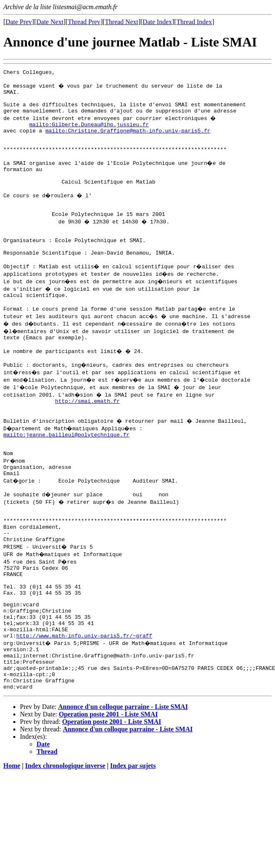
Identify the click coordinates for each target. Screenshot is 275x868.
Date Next (50, 22)
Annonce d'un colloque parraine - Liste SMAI (123, 786)
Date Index (157, 22)
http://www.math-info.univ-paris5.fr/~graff (84, 706)
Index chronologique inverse (65, 845)
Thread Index (194, 22)
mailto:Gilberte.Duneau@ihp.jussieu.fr (89, 133)
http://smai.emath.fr (88, 439)
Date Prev (19, 22)
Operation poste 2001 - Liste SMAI (108, 794)
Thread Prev (84, 22)
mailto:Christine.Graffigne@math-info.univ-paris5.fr (128, 140)
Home (12, 845)
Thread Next (122, 22)
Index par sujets (133, 845)
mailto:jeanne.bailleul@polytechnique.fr (66, 477)
